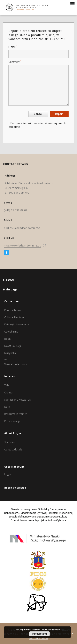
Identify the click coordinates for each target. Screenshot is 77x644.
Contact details (13, 450)
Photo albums (13, 310)
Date (7, 407)
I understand (39, 634)
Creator (9, 393)
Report (59, 114)
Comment (15, 62)
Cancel (38, 114)
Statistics (10, 442)
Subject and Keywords (17, 400)
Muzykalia (10, 353)
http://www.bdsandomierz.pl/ (23, 246)
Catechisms (11, 332)
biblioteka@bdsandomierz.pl (23, 228)
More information (51, 629)
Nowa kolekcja (13, 346)
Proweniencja (12, 421)
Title (7, 385)
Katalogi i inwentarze (17, 324)
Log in (8, 474)
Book (7, 339)
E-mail (13, 47)
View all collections (16, 364)
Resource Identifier (16, 414)
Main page (10, 290)
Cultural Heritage (14, 317)
